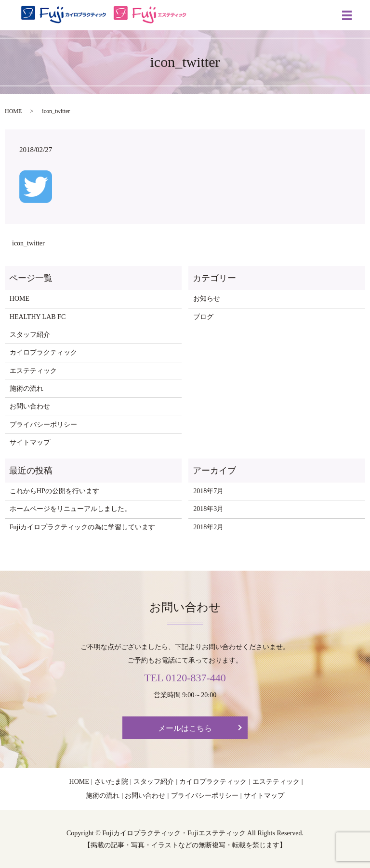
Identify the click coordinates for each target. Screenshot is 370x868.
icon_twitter (28, 243)
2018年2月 (208, 527)
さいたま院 (111, 782)
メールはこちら (185, 728)
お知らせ (207, 299)
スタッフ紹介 (30, 335)
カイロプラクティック (43, 352)
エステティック (33, 371)
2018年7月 (208, 491)
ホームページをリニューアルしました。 (70, 509)
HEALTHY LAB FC (38, 317)
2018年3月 (208, 509)
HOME (13, 111)
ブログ (203, 317)
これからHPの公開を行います (54, 491)
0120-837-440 (196, 678)
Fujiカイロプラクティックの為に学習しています (83, 527)
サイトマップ (30, 442)
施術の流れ (26, 389)
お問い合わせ (30, 406)
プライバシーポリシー (43, 425)
